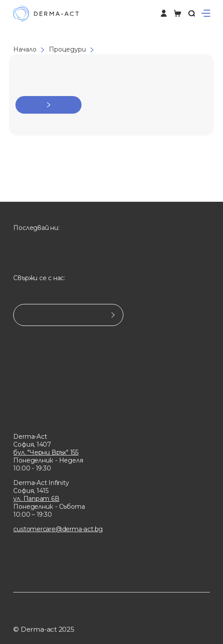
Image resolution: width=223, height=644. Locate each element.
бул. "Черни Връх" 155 (46, 452)
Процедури (67, 49)
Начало (25, 49)
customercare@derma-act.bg (58, 529)
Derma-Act (30, 437)
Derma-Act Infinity (41, 483)
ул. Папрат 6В (36, 499)
